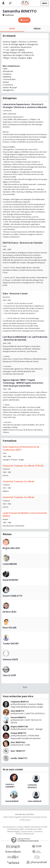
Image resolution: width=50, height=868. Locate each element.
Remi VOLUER (9, 628)
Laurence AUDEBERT (10, 785)
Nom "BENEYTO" (18, 751)
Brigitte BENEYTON (19, 727)
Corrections (38, 832)
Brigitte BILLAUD (11, 548)
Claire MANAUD (35, 801)
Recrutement (36, 827)
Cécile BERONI (10, 564)
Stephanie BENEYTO (20, 702)
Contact (20, 827)
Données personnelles (16, 829)
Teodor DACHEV (11, 644)
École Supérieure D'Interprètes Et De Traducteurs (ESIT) (21, 448)
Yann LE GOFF (9, 675)
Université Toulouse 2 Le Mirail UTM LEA (23, 466)
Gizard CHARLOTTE (12, 596)
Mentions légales (14, 832)
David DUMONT (11, 580)
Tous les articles (27, 832)
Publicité (27, 827)
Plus (25, 687)
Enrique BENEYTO (18, 733)
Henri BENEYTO (17, 711)
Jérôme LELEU (10, 612)
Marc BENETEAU (18, 742)
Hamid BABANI (12, 801)
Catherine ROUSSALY (32, 786)
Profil (12, 29)
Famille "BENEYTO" (19, 758)
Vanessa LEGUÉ (10, 659)
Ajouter (26, 20)
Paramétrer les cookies (34, 829)
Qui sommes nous (9, 827)
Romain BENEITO (18, 717)
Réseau (37, 29)
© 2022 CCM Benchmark (25, 834)
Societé (45, 827)
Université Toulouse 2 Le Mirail (18, 481)
